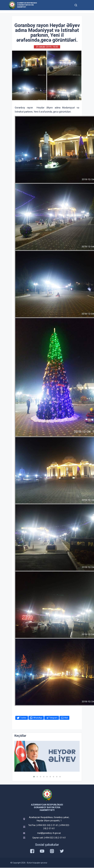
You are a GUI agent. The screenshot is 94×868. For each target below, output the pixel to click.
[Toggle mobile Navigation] (82, 5)
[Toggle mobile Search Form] (76, 5)
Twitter (23, 718)
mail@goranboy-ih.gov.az (49, 833)
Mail (66, 718)
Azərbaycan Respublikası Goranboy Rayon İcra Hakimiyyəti (27, 5)
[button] (34, 777)
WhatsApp (38, 718)
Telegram (53, 718)
